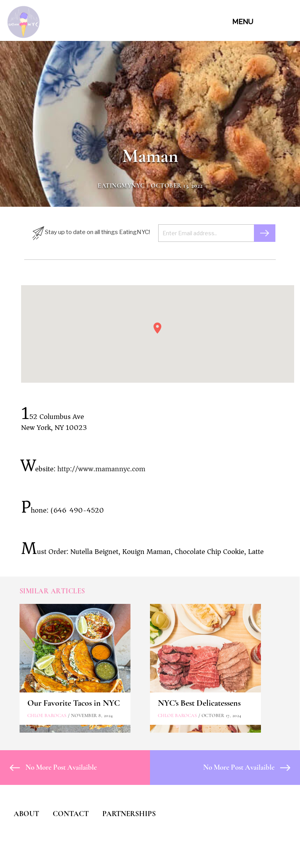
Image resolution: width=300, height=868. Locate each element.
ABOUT (26, 814)
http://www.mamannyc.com (101, 469)
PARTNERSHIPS (129, 814)
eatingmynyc (121, 186)
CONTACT (71, 814)
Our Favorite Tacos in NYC (74, 703)
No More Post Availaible (53, 767)
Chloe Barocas (47, 715)
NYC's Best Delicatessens (199, 703)
